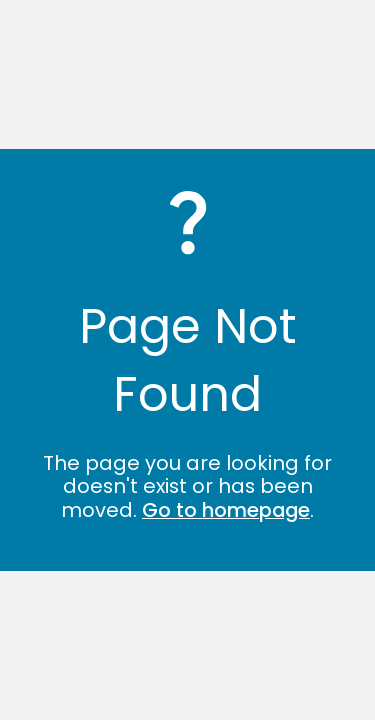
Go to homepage (226, 510)
